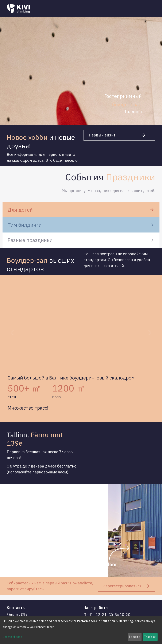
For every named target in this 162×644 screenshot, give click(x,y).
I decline (135, 637)
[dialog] (81, 630)
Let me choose (13, 637)
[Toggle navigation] (149, 9)
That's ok (150, 637)
